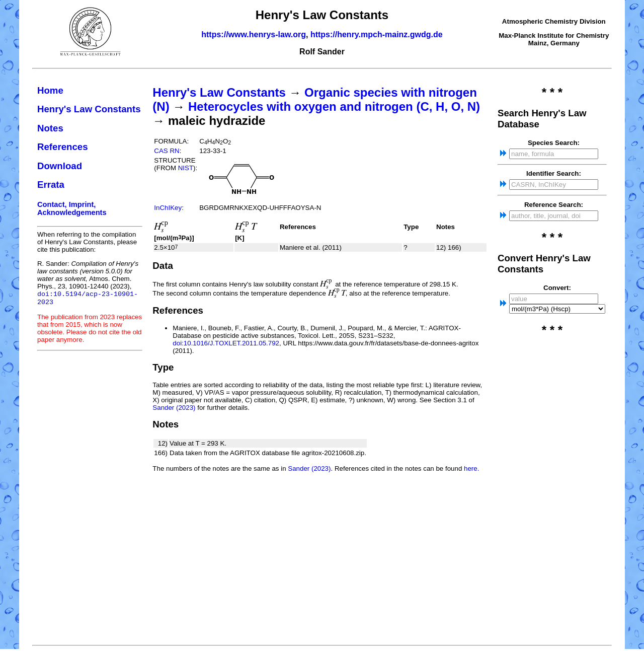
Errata (51, 185)
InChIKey (168, 208)
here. (471, 468)
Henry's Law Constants (89, 109)
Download (60, 166)
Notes (50, 128)
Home (50, 90)
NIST (186, 168)
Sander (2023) (174, 408)
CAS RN (167, 151)
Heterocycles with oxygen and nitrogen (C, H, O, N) (334, 106)
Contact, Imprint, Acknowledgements (72, 208)
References (63, 147)
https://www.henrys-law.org (254, 34)
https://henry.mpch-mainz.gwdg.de (377, 34)
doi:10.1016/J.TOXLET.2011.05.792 (226, 343)
